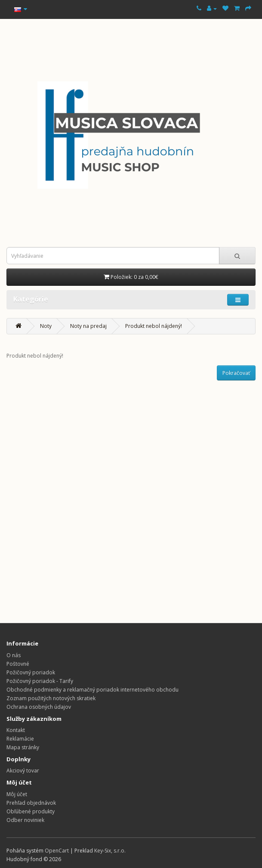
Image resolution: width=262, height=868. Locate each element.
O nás (14, 655)
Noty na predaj (88, 326)
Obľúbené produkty (31, 811)
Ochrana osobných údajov (39, 707)
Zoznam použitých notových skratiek (51, 698)
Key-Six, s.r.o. (110, 851)
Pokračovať (236, 373)
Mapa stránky (23, 747)
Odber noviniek (25, 820)
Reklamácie (20, 739)
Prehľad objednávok (31, 803)
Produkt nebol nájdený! (154, 326)
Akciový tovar (23, 771)
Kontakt (16, 730)
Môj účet (17, 794)
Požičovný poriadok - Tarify (40, 681)
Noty (46, 326)
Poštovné (18, 664)
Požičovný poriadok (31, 672)
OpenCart (57, 851)
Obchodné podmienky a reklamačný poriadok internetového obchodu (92, 690)
